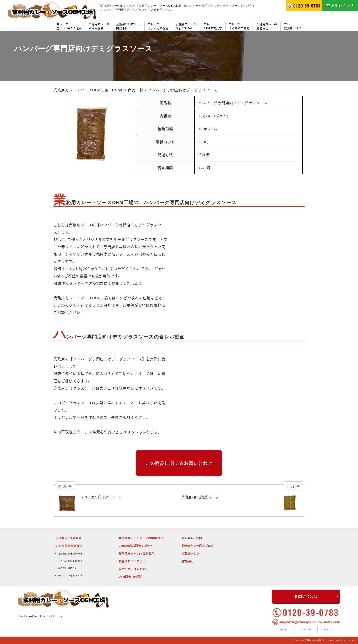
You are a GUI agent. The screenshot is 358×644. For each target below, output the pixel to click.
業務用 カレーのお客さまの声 (186, 26)
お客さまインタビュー (133, 561)
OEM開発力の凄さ (131, 577)
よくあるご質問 (192, 538)
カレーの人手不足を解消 (158, 26)
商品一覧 (136, 90)
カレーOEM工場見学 (213, 26)
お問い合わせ (306, 596)
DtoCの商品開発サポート (136, 546)
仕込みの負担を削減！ (70, 561)
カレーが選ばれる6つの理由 (69, 26)
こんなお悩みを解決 (69, 546)
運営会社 (187, 561)
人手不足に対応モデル (133, 569)
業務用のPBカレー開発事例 (129, 26)
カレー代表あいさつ (293, 26)
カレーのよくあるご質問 (239, 26)
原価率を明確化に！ (69, 568)
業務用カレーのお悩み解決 (99, 26)
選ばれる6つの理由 (68, 538)
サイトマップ (328, 630)
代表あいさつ (190, 553)
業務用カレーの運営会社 (267, 26)
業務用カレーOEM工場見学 (137, 553)
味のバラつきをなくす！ (71, 575)
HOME (118, 90)
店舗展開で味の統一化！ (71, 554)
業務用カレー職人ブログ (198, 546)
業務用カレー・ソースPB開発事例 (141, 538)
